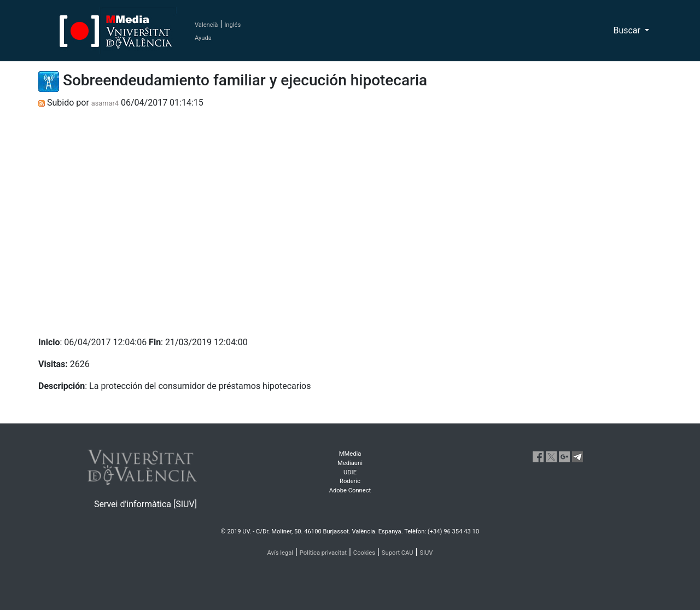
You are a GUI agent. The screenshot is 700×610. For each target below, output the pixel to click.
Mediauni (350, 463)
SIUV (426, 553)
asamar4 (105, 103)
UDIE (350, 472)
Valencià (206, 25)
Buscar (628, 30)
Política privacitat (323, 553)
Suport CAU (398, 553)
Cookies (364, 553)
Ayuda (203, 38)
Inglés (232, 25)
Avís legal (281, 553)
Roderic (350, 481)
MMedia (350, 454)
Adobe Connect (350, 490)
